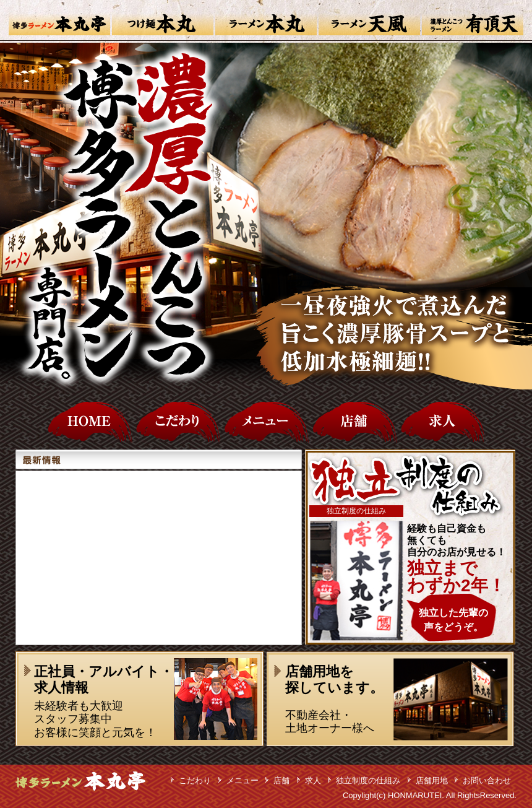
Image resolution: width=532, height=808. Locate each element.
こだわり (195, 780)
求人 (313, 780)
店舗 (281, 780)
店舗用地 (432, 780)
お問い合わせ (487, 780)
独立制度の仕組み (368, 780)
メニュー (242, 780)
